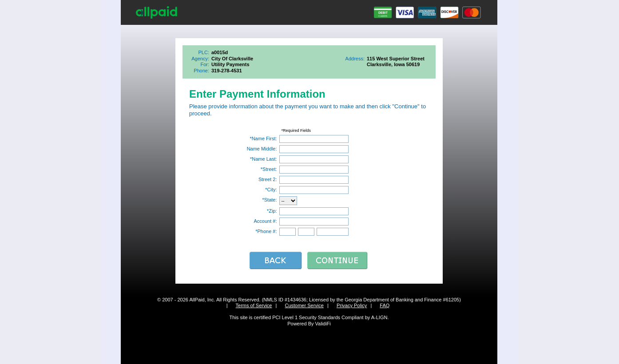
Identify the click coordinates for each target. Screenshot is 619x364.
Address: (355, 59)
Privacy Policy (352, 305)
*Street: (269, 169)
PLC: (204, 52)
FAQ (385, 305)
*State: (269, 200)
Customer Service (304, 305)
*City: (271, 190)
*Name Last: (264, 159)
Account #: (266, 221)
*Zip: (272, 211)
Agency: (200, 59)
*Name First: (263, 138)
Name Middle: (262, 149)
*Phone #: (266, 231)
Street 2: (268, 179)
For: (205, 64)
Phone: (201, 71)
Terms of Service (254, 305)
